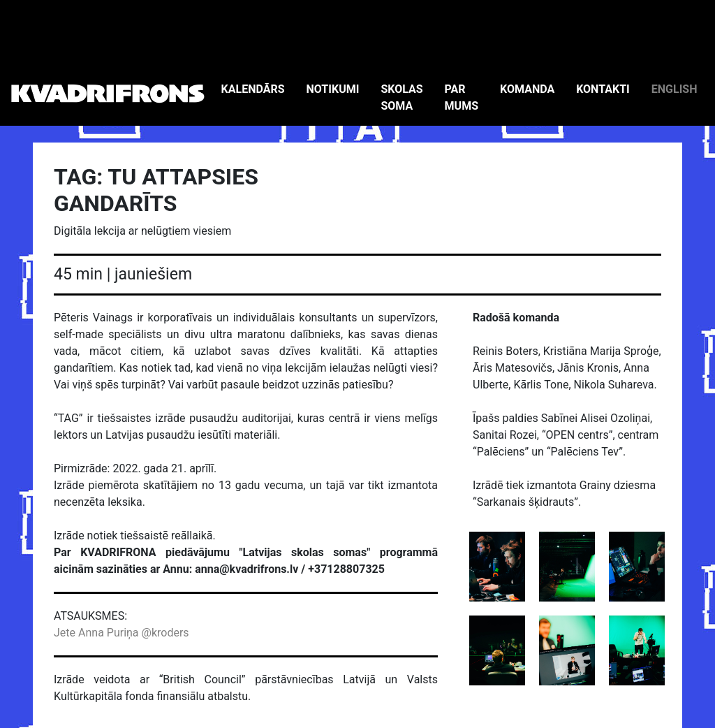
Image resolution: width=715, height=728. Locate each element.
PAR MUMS (462, 97)
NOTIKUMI (333, 89)
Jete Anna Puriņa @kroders (121, 633)
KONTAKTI (603, 89)
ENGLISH (675, 89)
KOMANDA (527, 89)
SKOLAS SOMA (401, 97)
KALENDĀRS (253, 89)
